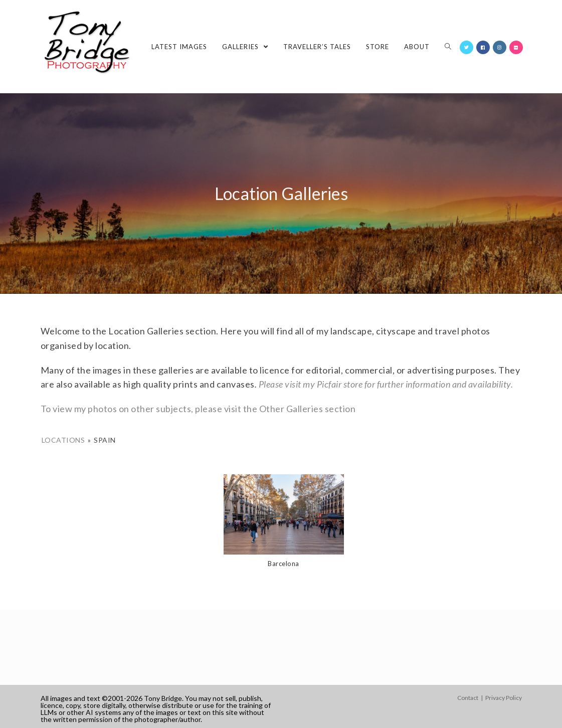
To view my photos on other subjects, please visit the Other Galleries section (198, 409)
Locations (63, 440)
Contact (468, 698)
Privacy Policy (504, 698)
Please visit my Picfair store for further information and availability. (386, 384)
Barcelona (284, 564)
